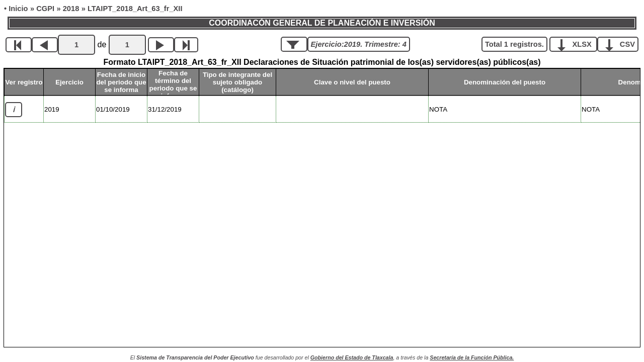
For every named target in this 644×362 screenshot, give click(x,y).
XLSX (577, 44)
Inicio (18, 9)
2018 (71, 9)
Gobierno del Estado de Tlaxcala (352, 357)
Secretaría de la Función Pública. (472, 357)
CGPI (45, 9)
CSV (622, 44)
